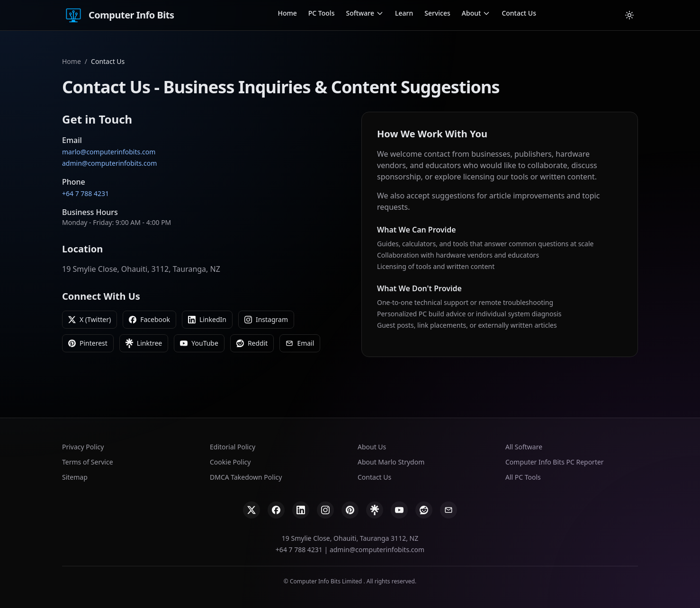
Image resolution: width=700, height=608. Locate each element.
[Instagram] (325, 510)
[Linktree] (375, 510)
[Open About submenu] (486, 13)
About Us (372, 447)
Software (360, 13)
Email (300, 343)
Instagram (266, 319)
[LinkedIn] (301, 510)
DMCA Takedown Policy (246, 477)
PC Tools (322, 13)
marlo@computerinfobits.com (109, 152)
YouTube (199, 343)
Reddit (252, 343)
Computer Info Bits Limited (327, 581)
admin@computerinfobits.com (109, 163)
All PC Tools (523, 477)
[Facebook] (276, 510)
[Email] (449, 510)
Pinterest (88, 343)
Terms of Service (88, 462)
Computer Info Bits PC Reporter (555, 462)
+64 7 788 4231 (85, 193)
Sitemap (75, 477)
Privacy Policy (83, 447)
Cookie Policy (230, 462)
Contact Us (519, 13)
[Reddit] (424, 510)
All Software (524, 447)
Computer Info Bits (118, 15)
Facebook (149, 319)
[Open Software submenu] (380, 13)
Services (437, 13)
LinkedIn (207, 319)
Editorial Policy (233, 447)
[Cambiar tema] (629, 15)
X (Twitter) (90, 319)
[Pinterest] (350, 510)
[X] (251, 510)
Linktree (144, 343)
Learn (404, 13)
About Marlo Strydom (391, 462)
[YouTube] (399, 510)
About (471, 13)
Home (287, 13)
